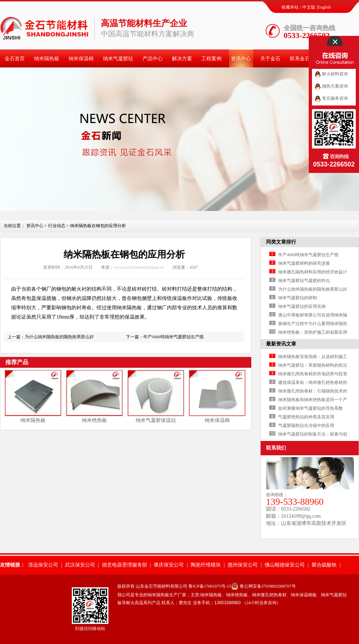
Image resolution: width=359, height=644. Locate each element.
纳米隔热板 (47, 59)
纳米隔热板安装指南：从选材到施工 (313, 357)
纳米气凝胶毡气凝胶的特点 (304, 281)
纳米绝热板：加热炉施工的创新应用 (313, 332)
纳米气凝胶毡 (118, 59)
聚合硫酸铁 (324, 565)
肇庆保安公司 (169, 565)
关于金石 (270, 59)
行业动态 (57, 226)
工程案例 (211, 59)
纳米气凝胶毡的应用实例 (302, 306)
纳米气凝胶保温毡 (156, 420)
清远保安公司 (43, 565)
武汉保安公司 (80, 565)
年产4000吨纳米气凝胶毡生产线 (173, 337)
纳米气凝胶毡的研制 (298, 298)
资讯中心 (241, 59)
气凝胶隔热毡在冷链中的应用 (306, 426)
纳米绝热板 (94, 420)
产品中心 (153, 59)
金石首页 (15, 59)
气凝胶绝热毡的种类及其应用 (306, 417)
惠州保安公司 (243, 565)
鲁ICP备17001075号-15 (210, 586)
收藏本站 (290, 7)
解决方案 (182, 59)
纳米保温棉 (81, 59)
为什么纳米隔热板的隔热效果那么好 (59, 337)
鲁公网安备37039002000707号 (268, 586)
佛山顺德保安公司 (285, 565)
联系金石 (300, 59)
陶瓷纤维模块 (206, 565)
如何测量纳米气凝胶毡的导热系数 (311, 408)
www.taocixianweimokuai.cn (139, 267)
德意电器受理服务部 (125, 565)
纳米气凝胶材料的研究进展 (304, 263)
